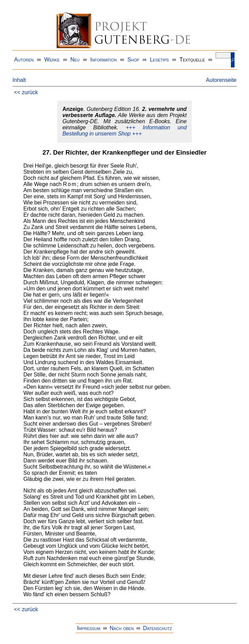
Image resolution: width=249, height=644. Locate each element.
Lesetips (159, 60)
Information (104, 60)
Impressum (89, 628)
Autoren (24, 60)
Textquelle (192, 60)
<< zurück (26, 92)
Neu (75, 60)
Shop (134, 60)
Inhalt (19, 80)
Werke (52, 60)
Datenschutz (157, 628)
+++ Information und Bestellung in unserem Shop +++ (124, 131)
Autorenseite (221, 80)
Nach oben (121, 628)
